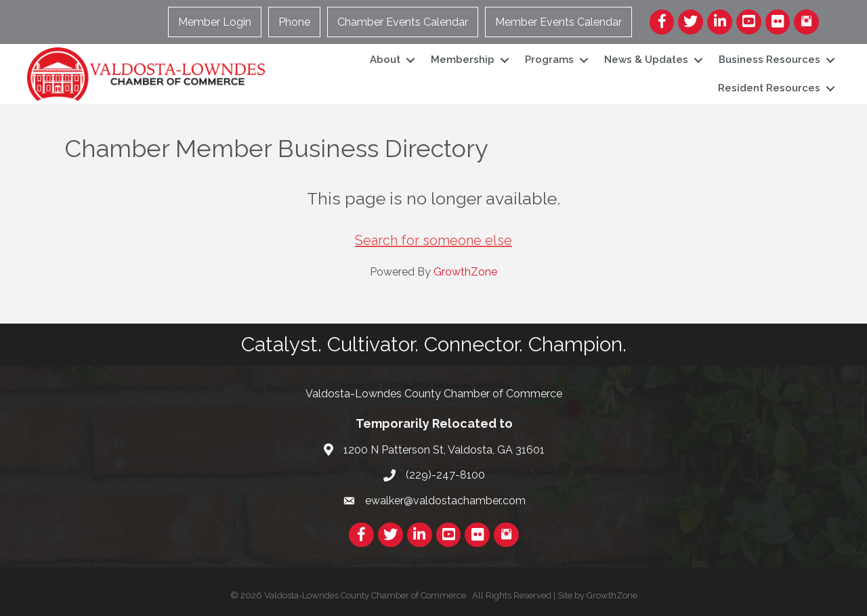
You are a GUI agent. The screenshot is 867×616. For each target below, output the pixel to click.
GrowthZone (465, 272)
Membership (463, 60)
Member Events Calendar (558, 22)
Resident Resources (769, 88)
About (385, 60)
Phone (294, 22)
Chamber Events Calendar (403, 22)
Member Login (215, 22)
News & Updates (646, 60)
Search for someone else (433, 240)
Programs (549, 60)
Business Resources (769, 60)
